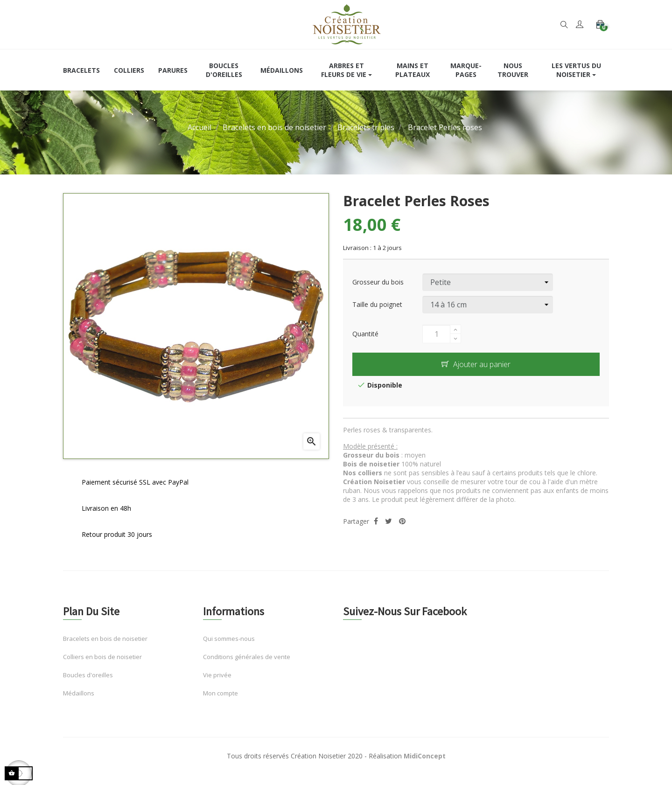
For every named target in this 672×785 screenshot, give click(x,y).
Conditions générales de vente (247, 667)
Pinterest (402, 531)
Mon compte (220, 703)
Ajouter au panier (476, 374)
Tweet (388, 531)
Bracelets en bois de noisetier (105, 649)
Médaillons (79, 703)
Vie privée (217, 685)
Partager (376, 531)
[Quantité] (436, 344)
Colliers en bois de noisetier (102, 667)
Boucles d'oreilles (88, 685)
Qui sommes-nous (229, 649)
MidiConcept (425, 766)
